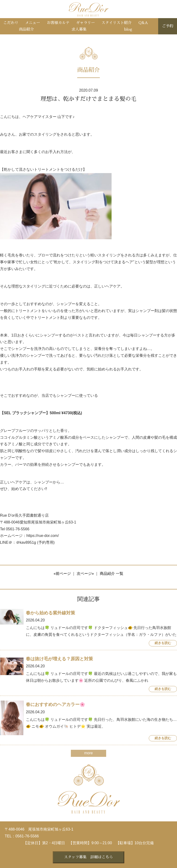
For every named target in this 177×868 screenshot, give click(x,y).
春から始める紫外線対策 (50, 613)
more (88, 753)
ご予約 (168, 26)
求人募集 (79, 29)
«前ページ (62, 574)
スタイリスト (117, 23)
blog (128, 29)
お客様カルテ (58, 23)
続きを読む (163, 643)
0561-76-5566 (27, 836)
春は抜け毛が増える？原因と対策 (59, 659)
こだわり (11, 23)
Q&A (143, 23)
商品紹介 (26, 29)
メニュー (32, 23)
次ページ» (85, 574)
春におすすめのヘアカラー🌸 (56, 704)
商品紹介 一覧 (112, 574)
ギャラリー (85, 23)
